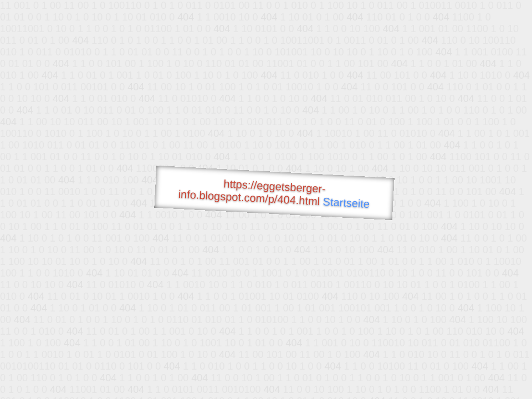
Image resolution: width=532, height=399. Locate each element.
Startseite (346, 203)
